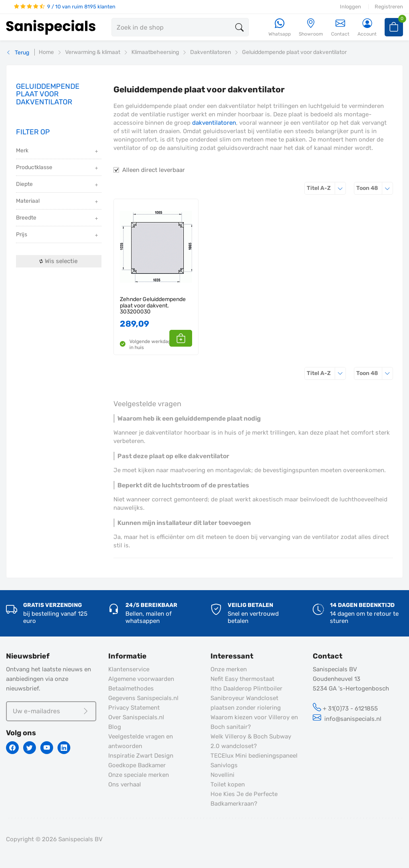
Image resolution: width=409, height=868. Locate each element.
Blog (115, 727)
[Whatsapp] (280, 28)
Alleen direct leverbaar (154, 170)
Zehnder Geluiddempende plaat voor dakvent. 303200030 (153, 305)
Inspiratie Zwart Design (141, 756)
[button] (183, 338)
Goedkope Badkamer (137, 765)
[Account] (367, 28)
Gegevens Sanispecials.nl (143, 698)
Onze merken (229, 669)
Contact (340, 27)
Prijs (58, 235)
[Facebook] (12, 748)
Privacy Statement (134, 708)
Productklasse (58, 168)
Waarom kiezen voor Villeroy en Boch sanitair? (254, 722)
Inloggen (350, 7)
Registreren (389, 7)
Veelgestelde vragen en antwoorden (141, 741)
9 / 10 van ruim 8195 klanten (65, 7)
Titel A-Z (326, 188)
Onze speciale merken (139, 775)
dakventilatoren (214, 123)
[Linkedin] (64, 748)
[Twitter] (30, 748)
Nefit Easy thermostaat (242, 679)
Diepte (58, 185)
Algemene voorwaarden (141, 679)
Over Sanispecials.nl (136, 717)
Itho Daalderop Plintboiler (246, 688)
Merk (58, 151)
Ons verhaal (125, 784)
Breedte (58, 218)
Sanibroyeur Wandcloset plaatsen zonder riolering (246, 703)
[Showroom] (311, 28)
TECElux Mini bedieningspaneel (254, 756)
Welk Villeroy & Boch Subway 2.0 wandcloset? (251, 741)
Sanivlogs (224, 765)
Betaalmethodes (131, 688)
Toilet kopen (228, 784)
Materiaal (58, 202)
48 (375, 188)
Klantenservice (129, 669)
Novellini (222, 775)
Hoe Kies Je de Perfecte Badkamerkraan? (244, 799)
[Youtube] (47, 748)
